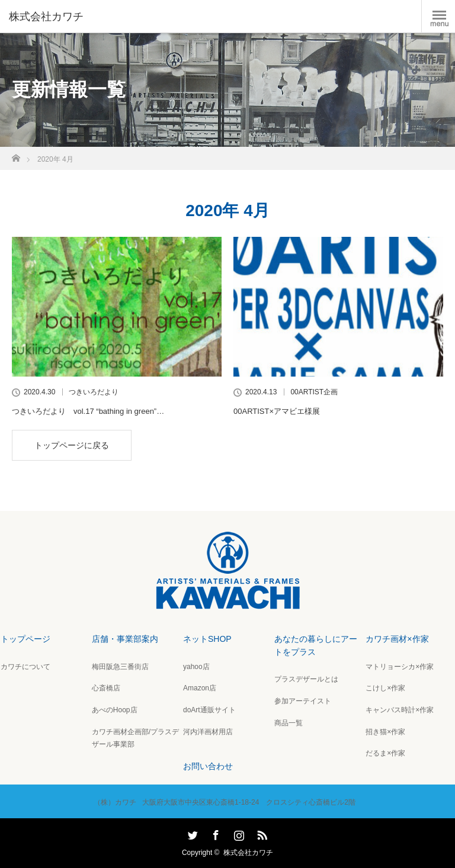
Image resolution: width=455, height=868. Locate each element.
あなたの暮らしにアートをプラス (316, 645)
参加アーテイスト (303, 701)
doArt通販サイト (209, 710)
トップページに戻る (72, 445)
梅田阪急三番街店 (120, 667)
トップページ (25, 639)
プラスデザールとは (306, 679)
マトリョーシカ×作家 (400, 667)
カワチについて (25, 667)
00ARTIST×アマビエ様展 (277, 411)
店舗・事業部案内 (125, 639)
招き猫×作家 (385, 732)
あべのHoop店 (115, 710)
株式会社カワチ (248, 853)
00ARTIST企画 (314, 392)
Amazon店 (200, 688)
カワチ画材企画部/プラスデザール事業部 (135, 738)
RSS (261, 833)
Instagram (238, 833)
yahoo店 (196, 667)
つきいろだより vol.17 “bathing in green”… (88, 411)
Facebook (214, 833)
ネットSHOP (207, 639)
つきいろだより (94, 392)
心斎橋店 (106, 688)
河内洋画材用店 (208, 732)
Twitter (191, 833)
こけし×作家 (385, 688)
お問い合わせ (208, 766)
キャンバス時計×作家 (400, 710)
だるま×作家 (385, 753)
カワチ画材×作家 (397, 639)
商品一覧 (289, 723)
